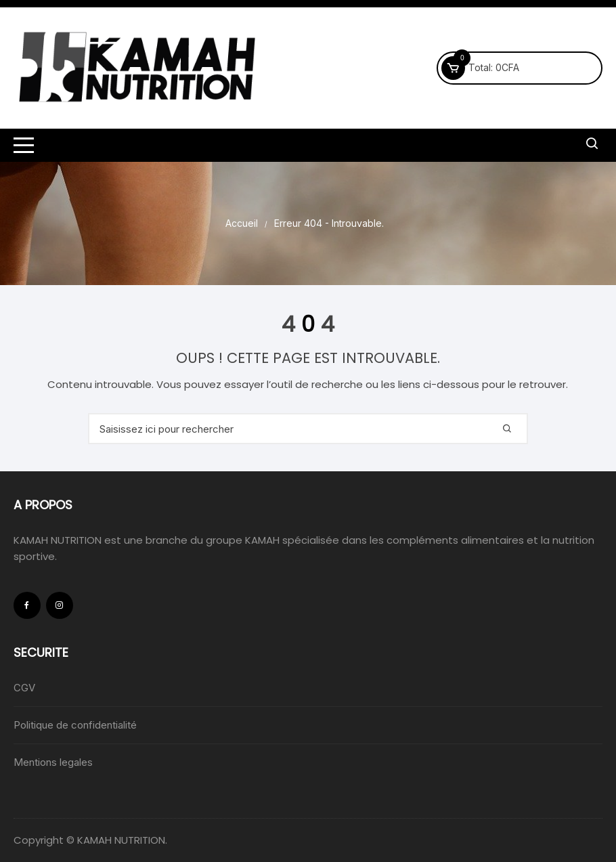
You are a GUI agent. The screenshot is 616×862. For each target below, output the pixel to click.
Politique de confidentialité (75, 725)
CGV (24, 688)
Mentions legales (53, 762)
